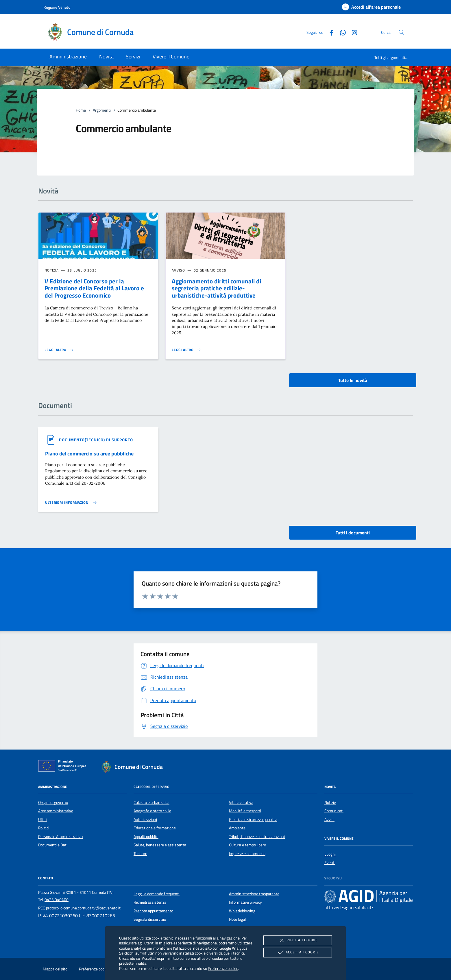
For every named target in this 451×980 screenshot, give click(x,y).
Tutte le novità (353, 380)
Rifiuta (297, 940)
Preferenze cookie (223, 968)
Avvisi (329, 820)
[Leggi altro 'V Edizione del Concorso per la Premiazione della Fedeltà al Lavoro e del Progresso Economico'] (59, 350)
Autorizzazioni (145, 820)
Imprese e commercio (247, 854)
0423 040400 (57, 900)
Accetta (298, 953)
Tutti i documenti (353, 533)
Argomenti (102, 110)
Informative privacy (245, 902)
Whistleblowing (242, 911)
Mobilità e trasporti (245, 811)
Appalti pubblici (146, 837)
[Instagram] (352, 32)
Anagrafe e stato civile (152, 811)
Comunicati (334, 811)
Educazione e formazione (155, 828)
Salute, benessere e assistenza (160, 845)
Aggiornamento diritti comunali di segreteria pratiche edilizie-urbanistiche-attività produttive (216, 288)
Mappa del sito (55, 969)
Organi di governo (53, 802)
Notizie (330, 802)
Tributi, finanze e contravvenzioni (257, 837)
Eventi (330, 863)
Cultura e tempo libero (247, 845)
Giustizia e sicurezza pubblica (253, 820)
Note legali (238, 919)
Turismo (140, 854)
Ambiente (237, 828)
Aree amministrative (56, 811)
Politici (44, 828)
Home (81, 110)
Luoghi (330, 854)
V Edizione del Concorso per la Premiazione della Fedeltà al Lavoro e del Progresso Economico (94, 288)
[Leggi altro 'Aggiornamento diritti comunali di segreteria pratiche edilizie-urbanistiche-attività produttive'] (186, 350)
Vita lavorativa (241, 802)
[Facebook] (329, 32)
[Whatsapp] (341, 32)
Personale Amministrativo (60, 837)
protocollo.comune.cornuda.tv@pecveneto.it (83, 908)
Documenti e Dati (53, 845)
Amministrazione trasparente (254, 894)
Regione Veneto (57, 7)
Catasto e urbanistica (151, 802)
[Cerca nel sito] (401, 32)
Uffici (43, 820)
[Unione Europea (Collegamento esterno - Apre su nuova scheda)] (64, 767)
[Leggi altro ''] (71, 503)
